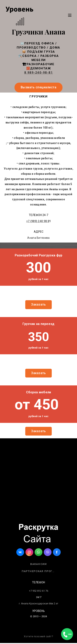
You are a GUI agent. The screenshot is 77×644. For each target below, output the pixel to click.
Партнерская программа (40, 571)
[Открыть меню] (67, 634)
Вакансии (39, 564)
